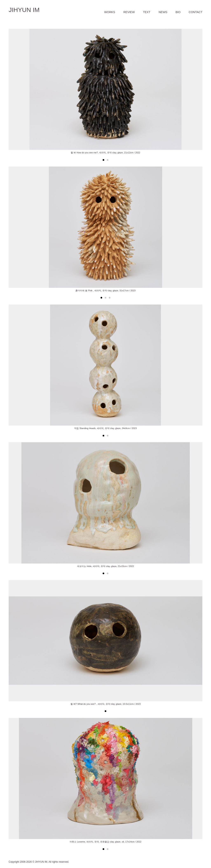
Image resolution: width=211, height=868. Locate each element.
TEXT (147, 12)
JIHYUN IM (24, 10)
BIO (178, 12)
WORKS (110, 12)
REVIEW (129, 12)
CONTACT (196, 12)
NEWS (163, 12)
